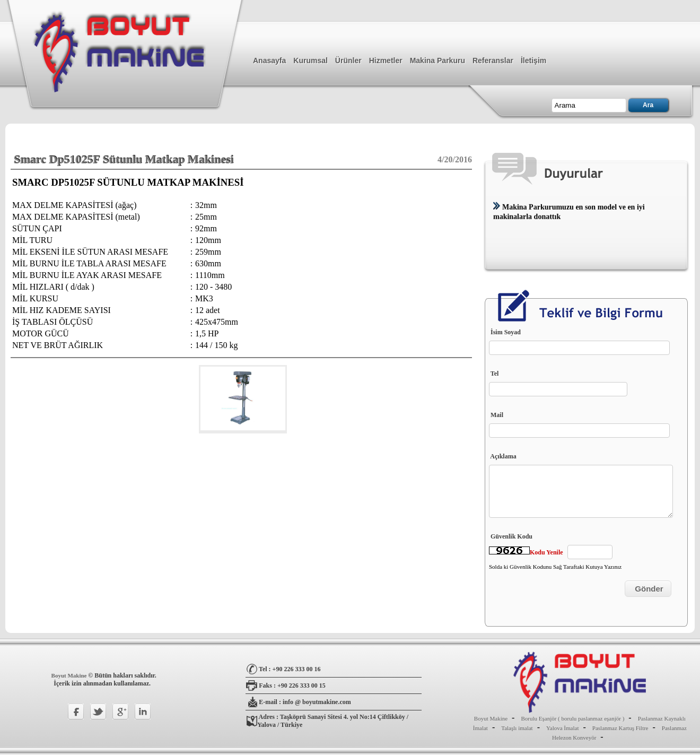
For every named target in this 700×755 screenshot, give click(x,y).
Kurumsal (310, 60)
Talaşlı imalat (517, 728)
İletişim (533, 60)
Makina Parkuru (437, 60)
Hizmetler (386, 60)
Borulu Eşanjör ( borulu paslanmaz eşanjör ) (572, 718)
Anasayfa (269, 60)
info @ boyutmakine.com (317, 702)
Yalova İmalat (563, 728)
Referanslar (493, 60)
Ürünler (348, 60)
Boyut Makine (70, 675)
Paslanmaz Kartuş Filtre (620, 728)
